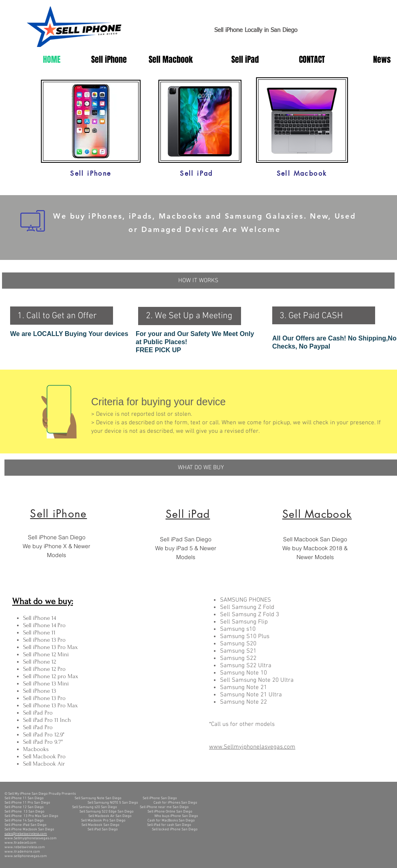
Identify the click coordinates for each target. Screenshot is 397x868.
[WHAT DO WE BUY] (201, 468)
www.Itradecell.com (20, 843)
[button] (198, 281)
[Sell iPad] (196, 173)
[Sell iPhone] (91, 173)
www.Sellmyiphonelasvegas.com (31, 838)
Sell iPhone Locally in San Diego (256, 30)
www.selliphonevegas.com (26, 856)
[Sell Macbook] (302, 173)
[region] (71, 536)
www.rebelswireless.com (25, 847)
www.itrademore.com (22, 852)
